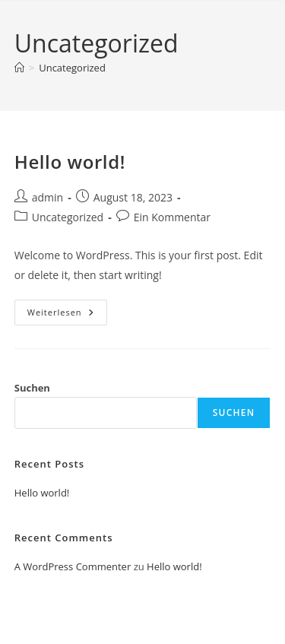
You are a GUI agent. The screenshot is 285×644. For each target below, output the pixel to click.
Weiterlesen (67, 315)
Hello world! (70, 162)
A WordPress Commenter (73, 566)
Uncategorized (72, 68)
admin (47, 197)
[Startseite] (19, 68)
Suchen (32, 388)
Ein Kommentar (172, 217)
